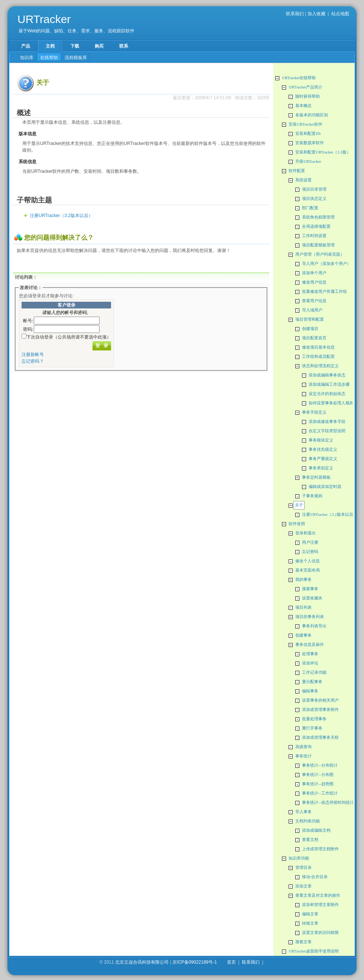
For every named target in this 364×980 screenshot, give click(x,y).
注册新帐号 (33, 355)
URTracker (44, 19)
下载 (75, 46)
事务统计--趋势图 (318, 784)
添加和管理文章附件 (320, 905)
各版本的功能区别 (312, 115)
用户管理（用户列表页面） (320, 254)
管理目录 (303, 868)
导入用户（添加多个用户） (326, 264)
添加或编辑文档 (316, 830)
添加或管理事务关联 (320, 738)
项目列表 (303, 607)
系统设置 (303, 180)
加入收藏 (316, 14)
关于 (299, 505)
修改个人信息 (308, 561)
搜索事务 (310, 589)
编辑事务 (310, 691)
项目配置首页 (314, 338)
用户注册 (310, 542)
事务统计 (303, 756)
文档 (50, 46)
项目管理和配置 (310, 319)
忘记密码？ (33, 361)
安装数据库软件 (310, 143)
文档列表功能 (308, 821)
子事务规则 (312, 496)
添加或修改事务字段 (327, 422)
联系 (124, 46)
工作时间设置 (314, 236)
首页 (231, 962)
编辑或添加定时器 (325, 487)
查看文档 (310, 840)
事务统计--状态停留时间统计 (328, 803)
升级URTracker (308, 161)
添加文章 (303, 886)
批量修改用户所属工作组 (324, 292)
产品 (26, 46)
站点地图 (340, 14)
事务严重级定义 (323, 459)
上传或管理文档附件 (320, 849)
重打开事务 (312, 728)
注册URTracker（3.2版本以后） (329, 515)
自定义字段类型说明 (327, 431)
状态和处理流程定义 (320, 366)
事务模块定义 (321, 440)
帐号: (28, 321)
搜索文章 (303, 942)
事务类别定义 (321, 468)
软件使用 (297, 524)
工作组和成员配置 (318, 357)
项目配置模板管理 (318, 245)
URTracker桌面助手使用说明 (314, 951)
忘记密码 (310, 552)
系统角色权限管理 (318, 217)
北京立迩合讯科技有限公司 (142, 962)
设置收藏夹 (312, 598)
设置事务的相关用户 (320, 700)
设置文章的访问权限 (320, 933)
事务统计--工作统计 (320, 793)
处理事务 (310, 654)
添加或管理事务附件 (320, 710)
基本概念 (303, 106)
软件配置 (297, 171)
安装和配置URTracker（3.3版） (323, 152)
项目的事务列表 (310, 617)
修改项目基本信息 (318, 347)
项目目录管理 (314, 189)
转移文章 (310, 923)
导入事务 (303, 812)
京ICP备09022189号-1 (195, 962)
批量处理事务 (314, 719)
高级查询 (303, 747)
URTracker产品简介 (305, 87)
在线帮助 (49, 58)
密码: (28, 329)
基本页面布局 (308, 570)
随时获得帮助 (308, 96)
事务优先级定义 (323, 449)
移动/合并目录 (315, 877)
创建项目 (310, 329)
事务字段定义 (314, 412)
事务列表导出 (314, 626)
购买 (99, 46)
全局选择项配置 (316, 227)
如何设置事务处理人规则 (331, 403)
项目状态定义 (314, 199)
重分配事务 (312, 682)
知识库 (27, 58)
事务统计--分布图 (318, 775)
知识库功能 (299, 858)
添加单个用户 (314, 273)
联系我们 (295, 14)
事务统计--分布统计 (320, 765)
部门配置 (310, 208)
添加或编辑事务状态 (327, 375)
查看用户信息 (314, 301)
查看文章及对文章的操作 (318, 895)
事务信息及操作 (310, 645)
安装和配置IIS (308, 134)
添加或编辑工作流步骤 (329, 384)
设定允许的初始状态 (327, 394)
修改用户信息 (314, 282)
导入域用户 (312, 310)
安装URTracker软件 (305, 124)
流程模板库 (76, 58)
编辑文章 (310, 914)
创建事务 (303, 635)
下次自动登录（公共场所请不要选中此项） (69, 337)
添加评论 (310, 663)
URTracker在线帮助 (299, 78)
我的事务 (303, 580)
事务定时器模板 (316, 477)
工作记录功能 (314, 672)
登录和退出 (305, 533)
